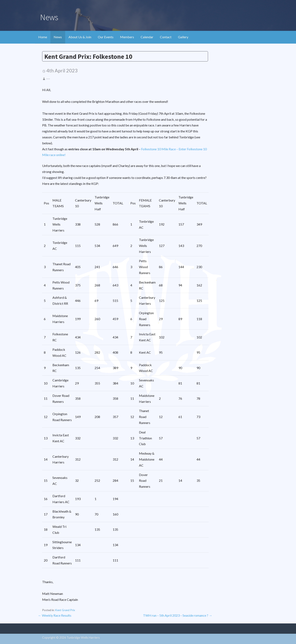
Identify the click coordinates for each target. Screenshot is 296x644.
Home (43, 37)
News (58, 37)
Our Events (106, 37)
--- (48, 79)
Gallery (183, 37)
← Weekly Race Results (55, 615)
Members (127, 37)
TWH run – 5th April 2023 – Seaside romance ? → (178, 615)
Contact (166, 37)
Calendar (147, 37)
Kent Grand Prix (65, 610)
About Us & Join (80, 37)
